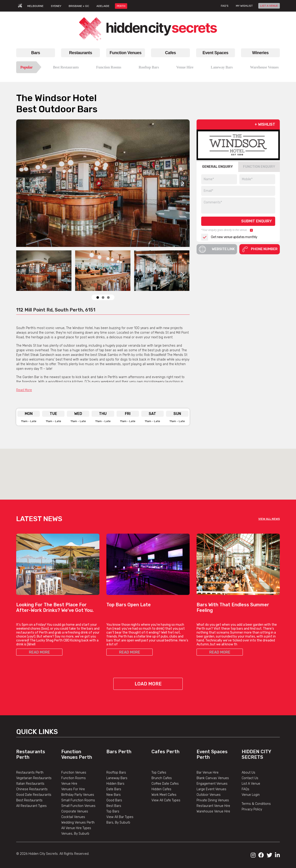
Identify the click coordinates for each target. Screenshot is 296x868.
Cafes (171, 53)
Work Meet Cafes (164, 795)
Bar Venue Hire (208, 773)
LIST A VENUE (269, 6)
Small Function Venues (78, 806)
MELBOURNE (35, 6)
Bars (36, 53)
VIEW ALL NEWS (269, 519)
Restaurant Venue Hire (213, 806)
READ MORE (39, 652)
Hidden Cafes (161, 789)
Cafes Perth (165, 752)
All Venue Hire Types (76, 828)
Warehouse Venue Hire (213, 811)
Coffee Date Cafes (165, 784)
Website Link (217, 249)
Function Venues (125, 53)
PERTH (121, 6)
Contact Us (250, 778)
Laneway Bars (222, 67)
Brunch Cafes (162, 778)
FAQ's (225, 6)
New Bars (114, 795)
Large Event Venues (211, 789)
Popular (26, 67)
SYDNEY (56, 6)
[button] (148, 470)
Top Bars (113, 811)
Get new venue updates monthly (229, 237)
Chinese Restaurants (32, 789)
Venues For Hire (73, 789)
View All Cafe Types (166, 800)
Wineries (260, 53)
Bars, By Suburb (118, 823)
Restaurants (81, 53)
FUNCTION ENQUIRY (259, 167)
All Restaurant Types (31, 806)
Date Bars (114, 789)
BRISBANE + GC (79, 6)
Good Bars (114, 800)
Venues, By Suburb (75, 834)
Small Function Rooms (78, 800)
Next (183, 183)
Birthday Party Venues (78, 795)
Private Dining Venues (213, 800)
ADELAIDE (103, 6)
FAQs (245, 789)
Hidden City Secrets (256, 754)
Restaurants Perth (30, 773)
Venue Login (251, 795)
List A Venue (251, 784)
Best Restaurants (66, 67)
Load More (148, 684)
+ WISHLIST (265, 124)
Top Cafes (159, 773)
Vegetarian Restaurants (34, 778)
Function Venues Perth (77, 754)
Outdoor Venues (209, 795)
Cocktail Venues (73, 817)
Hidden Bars (115, 784)
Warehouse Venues (264, 67)
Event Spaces (216, 53)
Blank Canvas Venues (213, 778)
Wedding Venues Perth (78, 823)
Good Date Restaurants (34, 795)
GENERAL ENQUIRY (217, 167)
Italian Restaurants (30, 784)
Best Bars (114, 806)
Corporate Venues (75, 811)
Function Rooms (109, 67)
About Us (248, 773)
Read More (24, 390)
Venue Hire (185, 67)
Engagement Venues (212, 784)
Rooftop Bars (149, 67)
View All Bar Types (120, 817)
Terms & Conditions (256, 804)
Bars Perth (119, 752)
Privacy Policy (252, 809)
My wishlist (244, 6)
